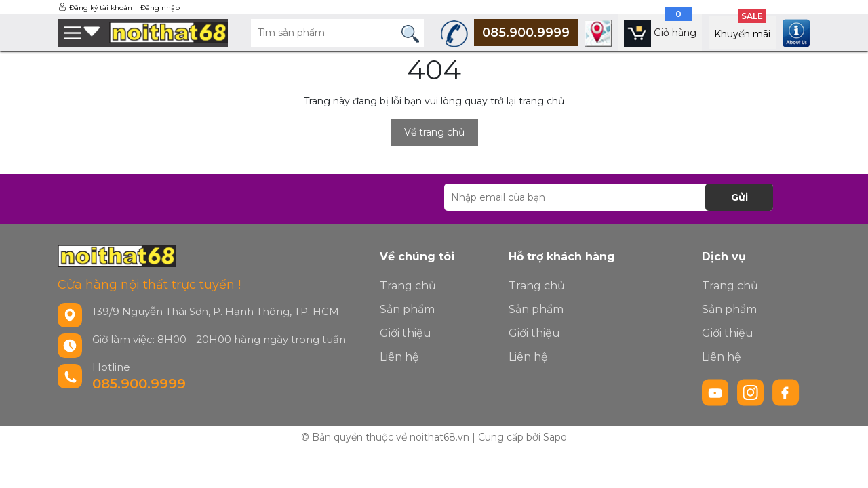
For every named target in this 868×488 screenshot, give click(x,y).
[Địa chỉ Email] (609, 197)
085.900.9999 (139, 384)
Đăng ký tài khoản (101, 8)
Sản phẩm (407, 309)
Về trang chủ (434, 132)
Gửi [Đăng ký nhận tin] (739, 197)
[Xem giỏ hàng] (660, 33)
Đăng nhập (160, 8)
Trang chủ (408, 286)
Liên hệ (399, 357)
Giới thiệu (406, 333)
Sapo (555, 437)
